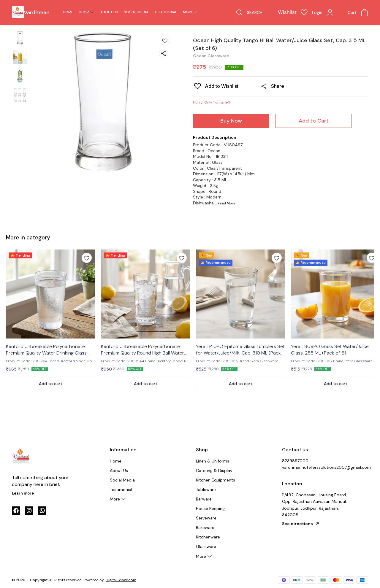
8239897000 (295, 461)
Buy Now (231, 121)
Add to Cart (314, 121)
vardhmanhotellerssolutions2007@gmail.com (315, 467)
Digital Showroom (121, 580)
